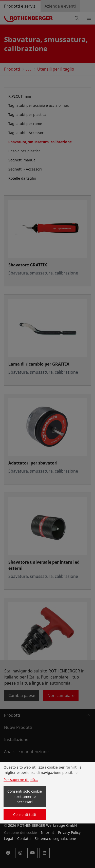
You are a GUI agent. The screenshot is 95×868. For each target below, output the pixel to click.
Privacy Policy (69, 832)
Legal (9, 839)
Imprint (48, 832)
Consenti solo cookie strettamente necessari (25, 797)
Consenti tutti (25, 814)
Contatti (24, 839)
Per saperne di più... (21, 780)
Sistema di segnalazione (55, 839)
